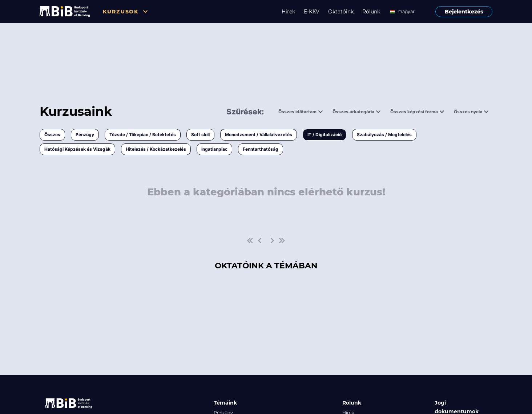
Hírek (288, 12)
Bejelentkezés (464, 12)
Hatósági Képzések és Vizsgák (77, 149)
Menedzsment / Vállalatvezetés (259, 135)
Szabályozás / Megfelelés (384, 135)
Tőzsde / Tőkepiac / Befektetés (143, 135)
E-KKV (312, 12)
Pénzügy (85, 135)
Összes (52, 135)
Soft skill (200, 135)
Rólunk (371, 12)
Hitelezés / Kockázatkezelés (156, 149)
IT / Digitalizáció (325, 135)
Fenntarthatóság (261, 149)
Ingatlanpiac (214, 149)
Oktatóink (341, 12)
